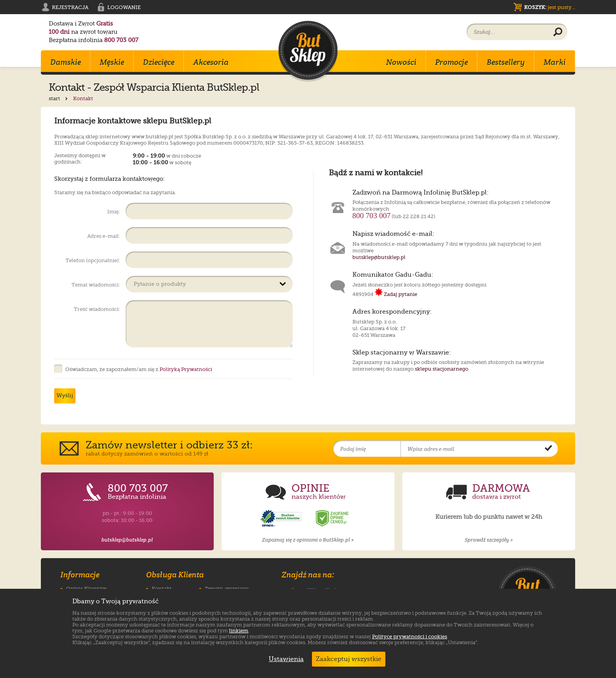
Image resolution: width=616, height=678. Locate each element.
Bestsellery (506, 62)
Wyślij (65, 395)
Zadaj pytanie (396, 294)
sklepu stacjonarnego (442, 369)
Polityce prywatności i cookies (410, 637)
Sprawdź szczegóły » (489, 540)
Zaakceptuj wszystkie (349, 659)
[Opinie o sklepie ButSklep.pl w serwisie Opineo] (282, 519)
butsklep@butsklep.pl (379, 257)
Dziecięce (159, 62)
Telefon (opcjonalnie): (93, 260)
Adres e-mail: (104, 236)
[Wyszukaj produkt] (558, 32)
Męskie (112, 62)
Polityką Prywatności (186, 369)
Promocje (452, 62)
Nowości (401, 62)
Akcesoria (211, 62)
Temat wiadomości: (96, 285)
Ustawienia (284, 659)
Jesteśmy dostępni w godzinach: (80, 158)
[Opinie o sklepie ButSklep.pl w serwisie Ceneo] (333, 519)
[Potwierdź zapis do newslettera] (548, 449)
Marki (555, 62)
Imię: (114, 212)
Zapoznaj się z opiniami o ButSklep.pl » (308, 540)
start (59, 98)
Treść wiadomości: (97, 309)
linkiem (239, 631)
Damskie (66, 62)
